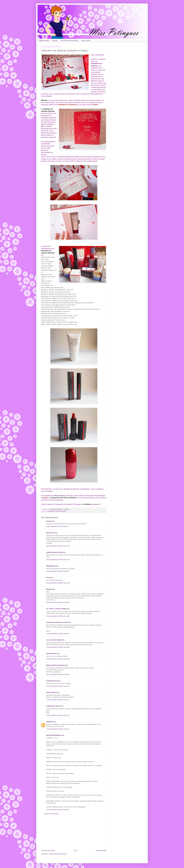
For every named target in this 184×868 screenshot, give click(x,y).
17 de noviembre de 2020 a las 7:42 (57, 700)
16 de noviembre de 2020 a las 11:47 (58, 560)
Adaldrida (49, 722)
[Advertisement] (74, 832)
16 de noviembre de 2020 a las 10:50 (58, 546)
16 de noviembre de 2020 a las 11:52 (58, 571)
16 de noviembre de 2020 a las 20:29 (58, 675)
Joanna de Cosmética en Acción (57, 622)
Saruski (49, 521)
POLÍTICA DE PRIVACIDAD (69, 41)
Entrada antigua (101, 851)
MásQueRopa (51, 566)
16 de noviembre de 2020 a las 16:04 (58, 634)
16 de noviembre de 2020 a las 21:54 (58, 686)
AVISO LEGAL (86, 41)
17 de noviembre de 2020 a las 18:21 (58, 729)
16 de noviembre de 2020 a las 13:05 (58, 616)
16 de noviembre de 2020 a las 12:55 (58, 602)
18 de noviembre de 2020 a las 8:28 (57, 810)
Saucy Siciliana (51, 654)
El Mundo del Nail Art (53, 706)
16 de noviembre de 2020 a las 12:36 (58, 583)
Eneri (48, 578)
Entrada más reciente (48, 851)
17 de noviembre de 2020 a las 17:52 (58, 715)
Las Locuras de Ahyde (54, 640)
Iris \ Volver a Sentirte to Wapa (56, 609)
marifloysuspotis (52, 681)
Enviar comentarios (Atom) (58, 854)
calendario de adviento (54, 511)
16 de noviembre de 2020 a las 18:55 (58, 647)
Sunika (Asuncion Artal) (54, 552)
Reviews (64, 511)
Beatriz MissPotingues (56, 509)
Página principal (44, 41)
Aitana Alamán (51, 692)
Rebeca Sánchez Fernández (56, 665)
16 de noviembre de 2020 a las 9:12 (57, 526)
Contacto (55, 41)
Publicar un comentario (51, 814)
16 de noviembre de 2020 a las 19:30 (58, 659)
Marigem (49, 589)
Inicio (76, 851)
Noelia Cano (50, 533)
